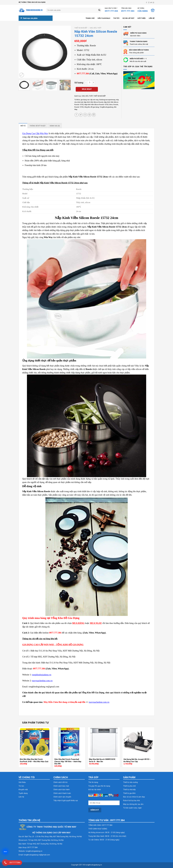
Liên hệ (152, 18)
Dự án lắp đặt (128, 18)
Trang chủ (90, 18)
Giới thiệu (142, 18)
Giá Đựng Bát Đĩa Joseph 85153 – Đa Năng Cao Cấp (137, 760)
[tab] (23, 126)
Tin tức (116, 18)
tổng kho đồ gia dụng (92, 107)
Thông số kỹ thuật (38, 126)
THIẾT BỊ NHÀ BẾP (81, 28)
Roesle (116, 105)
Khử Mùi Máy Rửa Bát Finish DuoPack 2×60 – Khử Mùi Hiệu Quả (34, 760)
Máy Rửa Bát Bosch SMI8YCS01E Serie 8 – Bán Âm (102, 760)
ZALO (5, 852)
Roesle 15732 (79, 107)
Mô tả (23, 126)
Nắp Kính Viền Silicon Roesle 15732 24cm (99, 105)
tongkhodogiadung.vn (34, 851)
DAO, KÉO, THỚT (96, 28)
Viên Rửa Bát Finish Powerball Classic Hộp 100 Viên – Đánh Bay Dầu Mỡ (68, 762)
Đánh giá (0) (55, 126)
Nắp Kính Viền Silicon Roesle (93, 102)
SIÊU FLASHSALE (104, 18)
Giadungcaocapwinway (107, 100)
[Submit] (99, 10)
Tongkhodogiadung (106, 107)
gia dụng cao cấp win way (89, 100)
